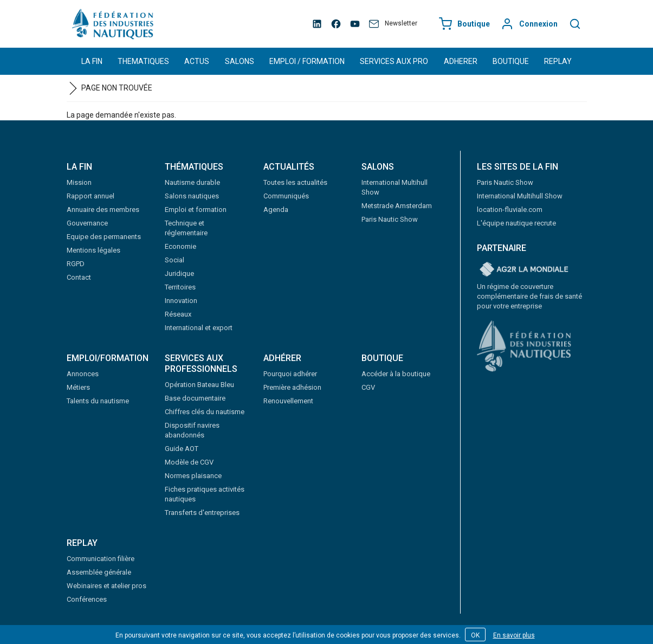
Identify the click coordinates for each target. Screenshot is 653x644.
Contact (79, 277)
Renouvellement (288, 401)
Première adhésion (292, 387)
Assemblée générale (99, 572)
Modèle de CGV (189, 462)
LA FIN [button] (92, 61)
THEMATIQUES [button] (143, 61)
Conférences (87, 599)
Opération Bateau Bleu (199, 385)
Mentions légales (93, 250)
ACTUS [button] (197, 61)
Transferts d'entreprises (202, 513)
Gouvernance (87, 223)
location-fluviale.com (510, 210)
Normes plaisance (193, 476)
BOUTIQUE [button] (511, 61)
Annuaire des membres (103, 210)
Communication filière (101, 559)
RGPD (76, 264)
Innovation (181, 301)
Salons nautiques (192, 196)
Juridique (179, 273)
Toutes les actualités (295, 182)
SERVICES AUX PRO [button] (394, 61)
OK (475, 635)
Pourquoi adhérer (290, 374)
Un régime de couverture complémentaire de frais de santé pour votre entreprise (529, 296)
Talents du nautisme (98, 401)
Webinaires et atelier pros (106, 586)
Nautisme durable (192, 182)
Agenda (276, 210)
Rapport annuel (90, 196)
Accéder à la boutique (396, 374)
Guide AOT (182, 449)
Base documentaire (195, 398)
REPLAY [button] (558, 61)
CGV (368, 387)
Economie (180, 246)
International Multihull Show (520, 196)
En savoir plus (514, 635)
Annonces (83, 374)
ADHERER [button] (461, 61)
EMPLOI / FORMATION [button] (307, 61)
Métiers (78, 387)
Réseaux (178, 314)
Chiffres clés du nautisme (205, 412)
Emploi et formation (196, 210)
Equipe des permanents (104, 237)
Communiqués (286, 196)
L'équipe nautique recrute (516, 223)
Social (174, 260)
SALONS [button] (240, 61)
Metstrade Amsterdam (397, 206)
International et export (199, 328)
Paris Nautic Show (390, 219)
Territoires (180, 287)
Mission (79, 182)
